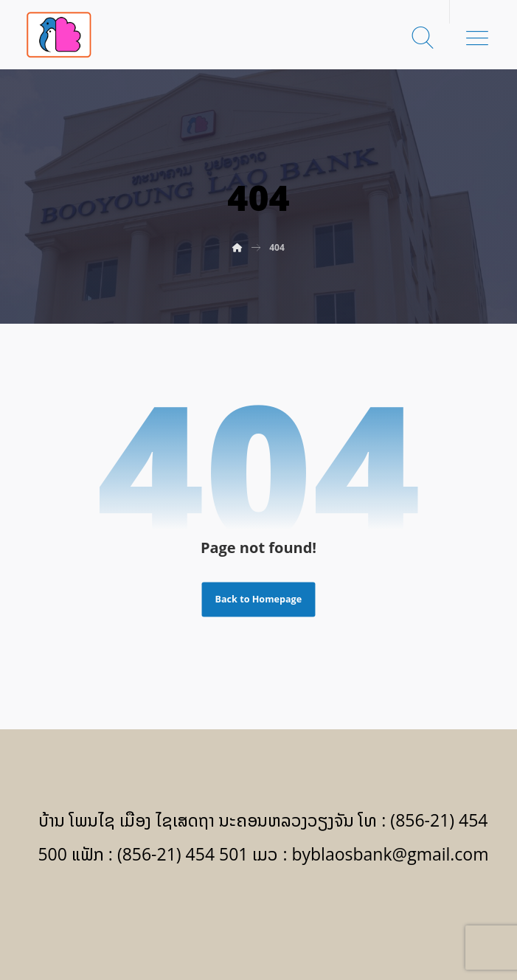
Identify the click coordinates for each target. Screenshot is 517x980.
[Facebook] (258, 914)
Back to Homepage (259, 599)
